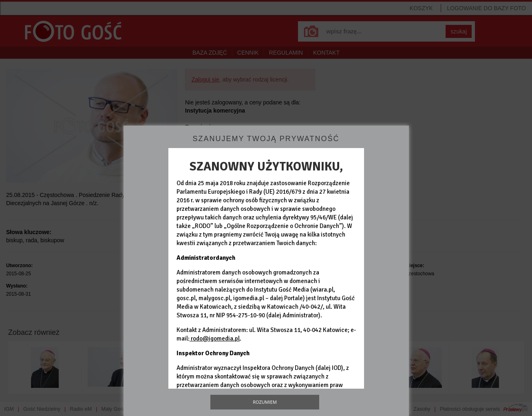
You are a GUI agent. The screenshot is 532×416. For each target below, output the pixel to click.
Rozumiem (265, 402)
